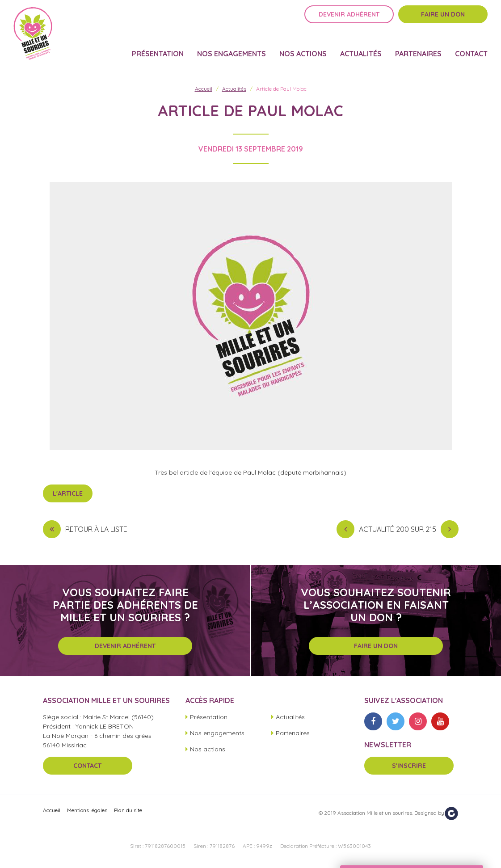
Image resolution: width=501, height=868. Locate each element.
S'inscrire (409, 766)
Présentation (158, 47)
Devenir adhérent (349, 21)
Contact (471, 47)
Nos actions (303, 47)
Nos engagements (232, 47)
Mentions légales (87, 810)
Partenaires (418, 47)
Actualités (361, 47)
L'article (68, 493)
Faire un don (443, 21)
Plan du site (128, 810)
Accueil (204, 89)
